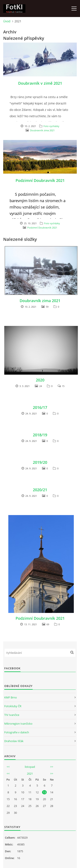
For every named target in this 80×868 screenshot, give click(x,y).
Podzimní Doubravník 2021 (40, 180)
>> (52, 767)
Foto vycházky (51, 126)
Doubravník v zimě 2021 (40, 83)
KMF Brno (11, 697)
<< (8, 767)
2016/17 (40, 407)
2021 (30, 774)
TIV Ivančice (12, 715)
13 (44, 792)
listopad (30, 767)
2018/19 (40, 435)
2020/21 (40, 490)
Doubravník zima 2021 (42, 130)
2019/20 (40, 462)
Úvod (7, 21)
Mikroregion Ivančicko (18, 724)
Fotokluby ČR (13, 706)
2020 (40, 380)
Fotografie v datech (17, 732)
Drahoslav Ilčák (14, 741)
